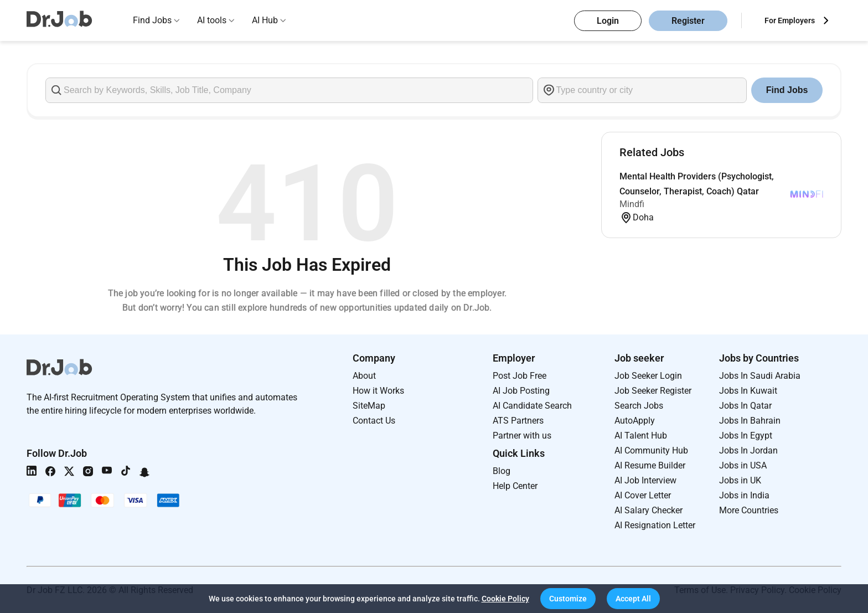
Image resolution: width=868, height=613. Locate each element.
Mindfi (632, 204)
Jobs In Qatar (745, 406)
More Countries (749, 510)
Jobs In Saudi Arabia (760, 376)
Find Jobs (152, 20)
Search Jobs (639, 406)
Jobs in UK (740, 480)
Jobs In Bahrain (750, 421)
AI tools (212, 20)
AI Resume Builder (650, 465)
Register (688, 21)
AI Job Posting (521, 391)
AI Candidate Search (532, 406)
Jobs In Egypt (746, 436)
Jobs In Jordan (748, 450)
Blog (502, 471)
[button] (568, 599)
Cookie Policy (505, 599)
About (364, 376)
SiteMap (369, 406)
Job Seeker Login (648, 376)
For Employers (790, 20)
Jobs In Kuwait (748, 391)
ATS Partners (518, 421)
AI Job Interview (645, 480)
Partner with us (522, 436)
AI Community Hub (651, 450)
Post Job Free (520, 376)
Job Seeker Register (653, 391)
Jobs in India (744, 495)
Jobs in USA (743, 465)
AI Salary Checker (649, 510)
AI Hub (265, 20)
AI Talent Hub (641, 436)
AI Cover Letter (643, 495)
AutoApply (635, 421)
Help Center (515, 486)
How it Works (378, 391)
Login (608, 21)
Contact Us (374, 421)
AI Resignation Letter (655, 525)
